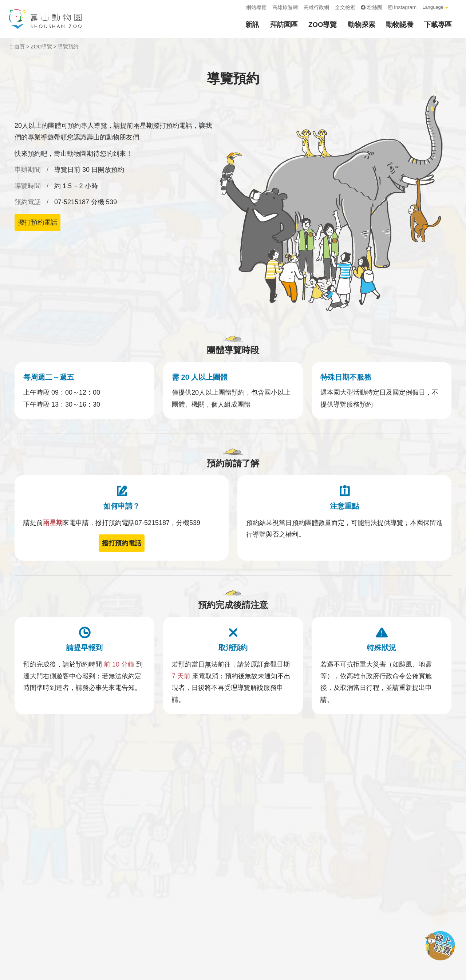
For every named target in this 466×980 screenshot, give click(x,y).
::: (238, 7)
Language (433, 7)
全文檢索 (345, 7)
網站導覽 (256, 7)
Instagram (402, 7)
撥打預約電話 (37, 222)
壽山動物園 (45, 19)
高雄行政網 (316, 7)
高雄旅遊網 (285, 7)
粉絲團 (372, 7)
